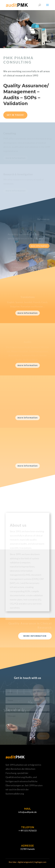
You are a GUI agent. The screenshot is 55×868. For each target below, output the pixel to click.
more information (39, 246)
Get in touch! (15, 115)
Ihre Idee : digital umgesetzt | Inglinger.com (27, 862)
